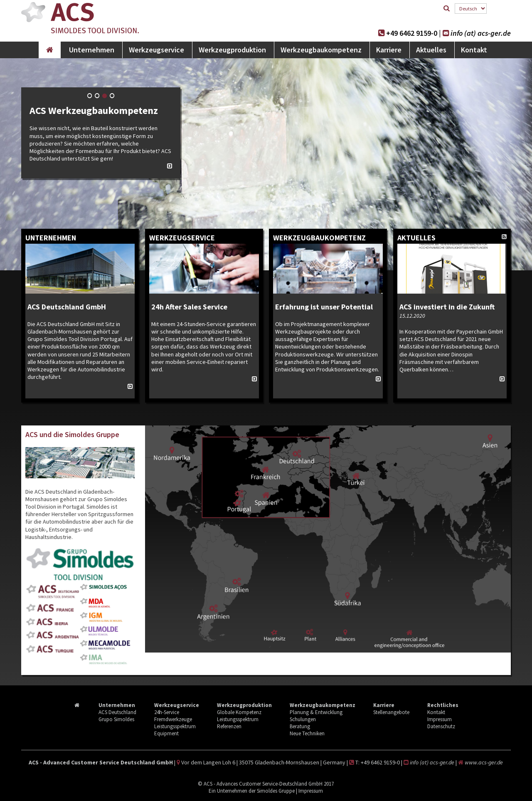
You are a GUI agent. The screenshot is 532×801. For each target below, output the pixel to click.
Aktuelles (431, 50)
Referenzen (229, 726)
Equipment (166, 733)
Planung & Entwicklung (316, 712)
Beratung (300, 726)
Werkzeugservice (156, 50)
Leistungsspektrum (175, 726)
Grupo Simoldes (116, 719)
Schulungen (303, 719)
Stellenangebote (391, 712)
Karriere (389, 50)
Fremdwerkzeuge (173, 719)
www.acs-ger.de (484, 762)
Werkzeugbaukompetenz (321, 50)
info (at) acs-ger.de (482, 33)
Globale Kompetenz (239, 712)
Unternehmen (92, 50)
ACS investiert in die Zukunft (448, 307)
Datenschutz (441, 726)
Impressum (440, 719)
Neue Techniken (307, 733)
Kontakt (474, 50)
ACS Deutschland (117, 712)
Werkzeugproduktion (232, 50)
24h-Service (167, 712)
